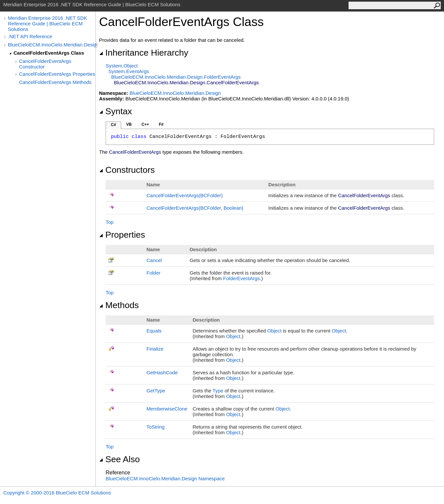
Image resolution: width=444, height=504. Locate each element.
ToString (156, 427)
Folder (154, 273)
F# (161, 124)
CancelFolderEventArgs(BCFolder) (185, 195)
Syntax (116, 111)
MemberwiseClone (167, 409)
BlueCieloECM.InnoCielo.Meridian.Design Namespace (165, 478)
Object (274, 331)
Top (110, 222)
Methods (119, 305)
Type (218, 391)
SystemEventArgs (129, 71)
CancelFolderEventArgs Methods (55, 82)
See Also (119, 459)
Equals (154, 331)
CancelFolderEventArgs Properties (57, 74)
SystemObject (122, 66)
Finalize (155, 349)
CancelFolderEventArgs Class (49, 53)
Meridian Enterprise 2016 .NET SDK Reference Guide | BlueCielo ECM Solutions (48, 24)
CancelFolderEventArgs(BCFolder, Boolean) (195, 208)
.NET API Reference (30, 36)
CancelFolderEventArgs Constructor (45, 64)
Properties (122, 235)
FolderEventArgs (242, 278)
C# (113, 125)
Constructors (127, 170)
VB (129, 124)
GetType (156, 391)
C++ (145, 124)
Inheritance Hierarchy (144, 53)
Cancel (154, 260)
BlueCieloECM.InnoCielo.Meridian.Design (52, 45)
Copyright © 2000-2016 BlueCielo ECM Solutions (57, 493)
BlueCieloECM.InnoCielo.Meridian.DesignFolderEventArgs (176, 77)
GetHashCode (162, 372)
